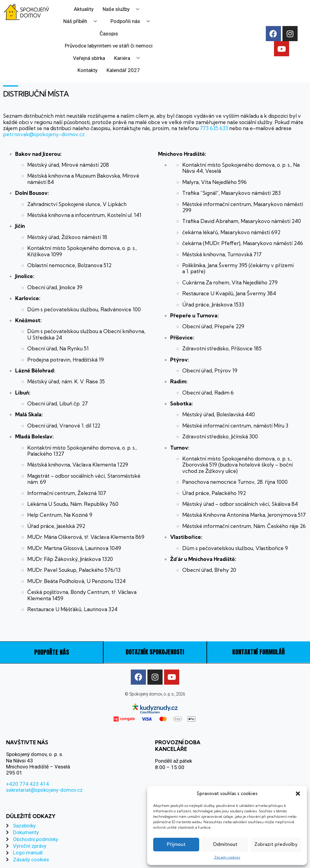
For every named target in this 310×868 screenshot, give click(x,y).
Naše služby (123, 9)
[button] (298, 794)
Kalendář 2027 (123, 70)
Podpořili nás (132, 21)
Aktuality (84, 9)
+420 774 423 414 (28, 783)
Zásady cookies (227, 857)
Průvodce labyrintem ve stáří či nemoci (109, 46)
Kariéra (130, 58)
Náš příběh (82, 21)
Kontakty (87, 70)
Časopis (109, 34)
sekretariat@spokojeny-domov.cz (44, 789)
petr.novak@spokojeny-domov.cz (44, 134)
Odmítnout (225, 844)
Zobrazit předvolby (276, 844)
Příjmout (176, 844)
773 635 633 (213, 128)
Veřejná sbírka (89, 58)
